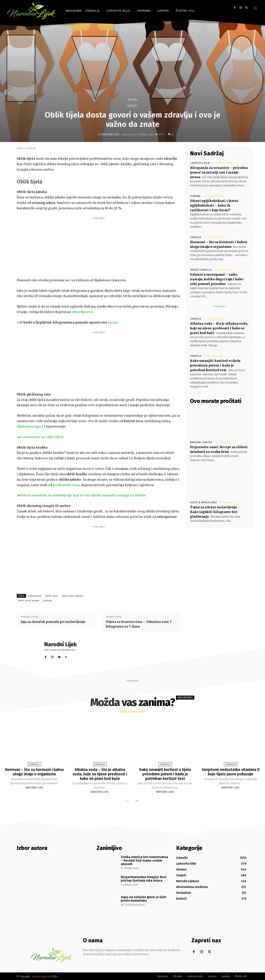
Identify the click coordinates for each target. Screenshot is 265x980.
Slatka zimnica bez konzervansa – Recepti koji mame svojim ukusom (144, 860)
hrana (113, 322)
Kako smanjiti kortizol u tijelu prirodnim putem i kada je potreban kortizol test (215, 365)
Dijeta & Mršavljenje (204, 502)
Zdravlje (132, 99)
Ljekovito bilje (200, 163)
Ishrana (195, 196)
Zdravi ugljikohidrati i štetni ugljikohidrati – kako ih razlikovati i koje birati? (214, 205)
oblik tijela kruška (29, 601)
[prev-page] (127, 801)
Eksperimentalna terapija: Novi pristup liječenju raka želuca (144, 878)
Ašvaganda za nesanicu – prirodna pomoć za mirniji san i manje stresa (219, 172)
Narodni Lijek (111, 134)
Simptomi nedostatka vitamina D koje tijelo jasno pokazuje (231, 772)
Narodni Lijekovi (201, 442)
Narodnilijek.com (42, 976)
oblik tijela (52, 596)
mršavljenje (35, 596)
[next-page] (136, 801)
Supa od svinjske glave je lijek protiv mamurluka (143, 898)
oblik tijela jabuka (72, 596)
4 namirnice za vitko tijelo (42, 437)
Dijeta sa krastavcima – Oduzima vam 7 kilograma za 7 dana (139, 624)
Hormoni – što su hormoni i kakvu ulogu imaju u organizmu (34, 772)
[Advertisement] (99, 247)
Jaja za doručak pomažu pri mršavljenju (53, 622)
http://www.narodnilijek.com (59, 650)
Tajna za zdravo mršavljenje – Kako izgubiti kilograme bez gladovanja (215, 512)
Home (20, 148)
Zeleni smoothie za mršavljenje (46, 495)
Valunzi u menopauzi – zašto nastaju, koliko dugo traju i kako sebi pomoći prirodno (217, 279)
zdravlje (48, 601)
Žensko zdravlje (201, 270)
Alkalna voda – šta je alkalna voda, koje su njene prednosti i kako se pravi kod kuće (219, 328)
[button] (255, 8)
